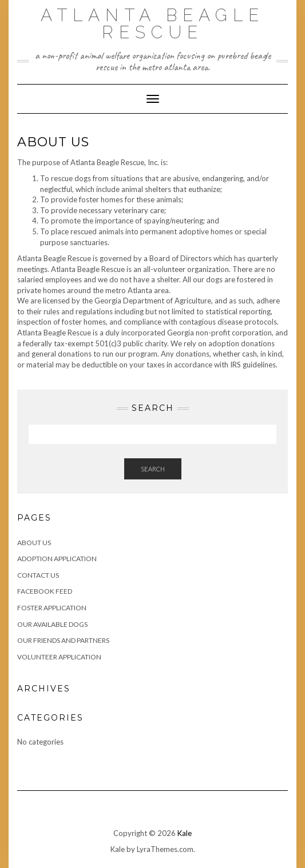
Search (153, 469)
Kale (185, 833)
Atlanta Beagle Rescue (152, 24)
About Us (34, 543)
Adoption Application (57, 559)
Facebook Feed (45, 591)
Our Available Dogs (52, 624)
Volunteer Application (59, 657)
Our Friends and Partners (63, 640)
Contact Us (38, 575)
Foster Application (52, 608)
